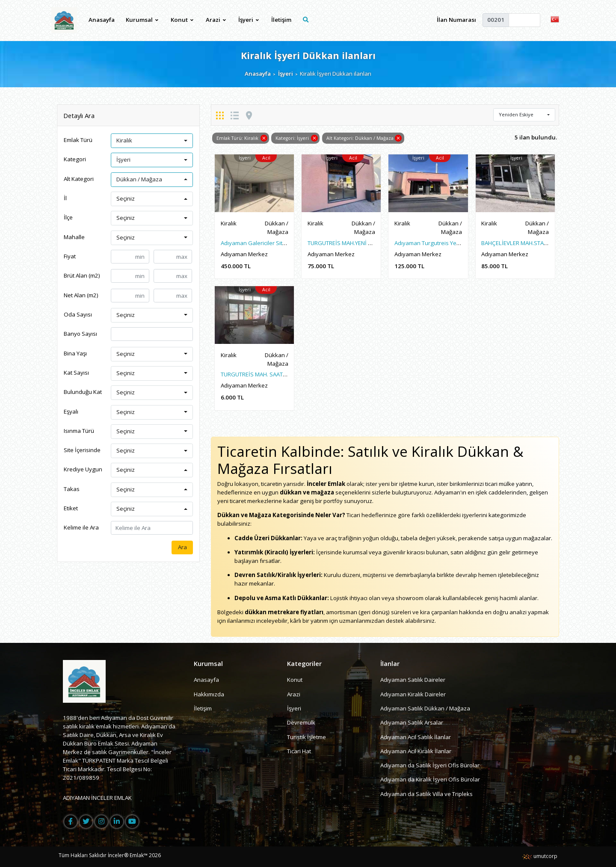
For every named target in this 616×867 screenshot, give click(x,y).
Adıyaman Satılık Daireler (413, 680)
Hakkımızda (209, 694)
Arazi (294, 694)
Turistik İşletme (307, 737)
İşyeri (286, 74)
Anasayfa (102, 20)
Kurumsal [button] (142, 20)
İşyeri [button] (249, 20)
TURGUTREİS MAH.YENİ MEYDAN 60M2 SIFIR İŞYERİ (372, 243)
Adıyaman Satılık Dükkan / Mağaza (425, 708)
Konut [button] (182, 20)
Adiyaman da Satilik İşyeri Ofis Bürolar (430, 765)
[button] (555, 19)
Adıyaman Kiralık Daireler (413, 694)
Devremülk (301, 722)
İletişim (281, 20)
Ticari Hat (299, 751)
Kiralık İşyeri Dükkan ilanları (308, 55)
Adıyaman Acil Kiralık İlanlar (416, 751)
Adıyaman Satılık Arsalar (412, 722)
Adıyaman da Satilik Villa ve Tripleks (426, 794)
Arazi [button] (216, 20)
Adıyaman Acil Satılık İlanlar (416, 737)
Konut (295, 680)
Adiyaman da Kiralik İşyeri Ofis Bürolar (430, 779)
